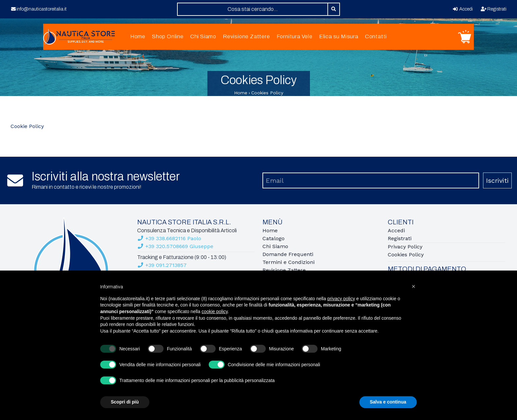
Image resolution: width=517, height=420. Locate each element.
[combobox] (253, 9)
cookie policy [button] (214, 311)
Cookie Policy (27, 126)
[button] (413, 286)
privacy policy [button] (341, 299)
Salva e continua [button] (388, 402)
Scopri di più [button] (125, 402)
